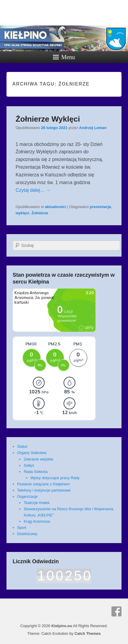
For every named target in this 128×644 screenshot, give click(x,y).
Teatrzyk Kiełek (37, 503)
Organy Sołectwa (32, 453)
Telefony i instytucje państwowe (44, 490)
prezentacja (101, 207)
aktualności (56, 207)
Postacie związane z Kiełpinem (43, 484)
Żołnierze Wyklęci (48, 119)
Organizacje (27, 496)
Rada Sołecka (36, 472)
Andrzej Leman (93, 128)
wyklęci (22, 213)
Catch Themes (88, 633)
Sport (22, 528)
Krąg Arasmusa (37, 521)
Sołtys (29, 465)
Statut (22, 446)
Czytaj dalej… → (33, 190)
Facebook (116, 611)
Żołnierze (40, 213)
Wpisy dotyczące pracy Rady (55, 478)
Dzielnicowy (27, 534)
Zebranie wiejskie (38, 459)
